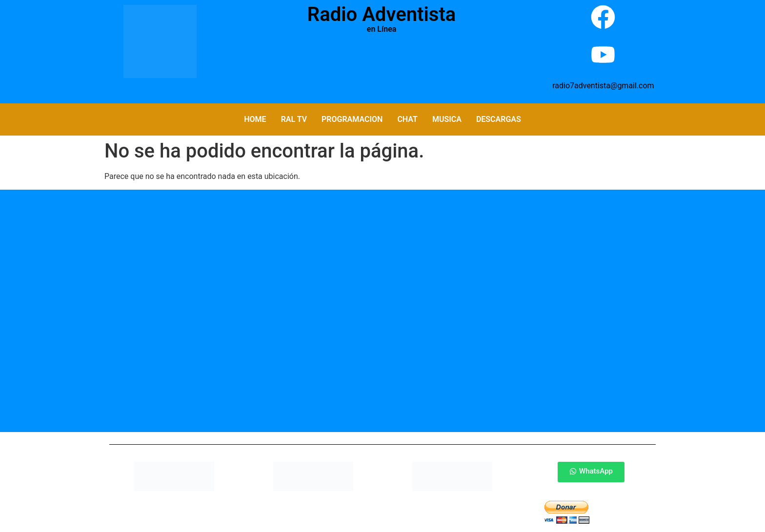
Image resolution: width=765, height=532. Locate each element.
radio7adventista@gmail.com (603, 86)
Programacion (352, 119)
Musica (447, 119)
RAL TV (294, 119)
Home (255, 119)
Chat (407, 119)
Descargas (499, 119)
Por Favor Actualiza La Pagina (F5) (382, 63)
